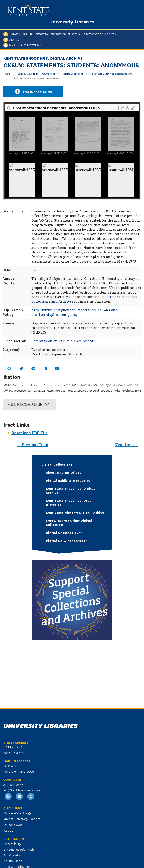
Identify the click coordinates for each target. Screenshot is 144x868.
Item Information (33, 92)
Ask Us (11, 39)
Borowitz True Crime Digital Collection (69, 522)
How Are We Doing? (17, 813)
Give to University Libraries (22, 819)
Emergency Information (20, 849)
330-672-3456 (13, 784)
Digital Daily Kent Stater (66, 540)
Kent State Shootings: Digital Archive (111, 73)
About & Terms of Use (64, 472)
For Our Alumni (14, 855)
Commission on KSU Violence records (63, 341)
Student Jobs (13, 825)
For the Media (13, 861)
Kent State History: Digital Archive (75, 512)
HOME (7, 73)
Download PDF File (30, 433)
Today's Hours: (60, 34)
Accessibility (12, 844)
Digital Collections (73, 73)
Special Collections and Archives (36, 73)
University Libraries (72, 22)
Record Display (28, 405)
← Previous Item (33, 445)
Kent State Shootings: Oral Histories (68, 502)
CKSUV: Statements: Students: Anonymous (35, 78)
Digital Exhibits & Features (68, 480)
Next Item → (126, 445)
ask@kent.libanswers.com (22, 790)
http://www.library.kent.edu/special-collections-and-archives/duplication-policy (75, 312)
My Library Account (22, 45)
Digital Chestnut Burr (64, 532)
